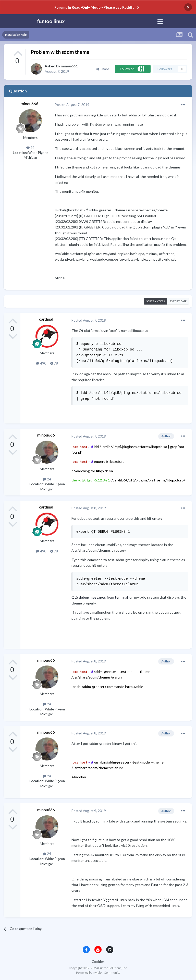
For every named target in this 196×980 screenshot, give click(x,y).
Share (103, 69)
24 (30, 148)
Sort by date (178, 301)
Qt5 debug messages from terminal (100, 597)
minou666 (69, 66)
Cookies (98, 961)
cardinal (46, 319)
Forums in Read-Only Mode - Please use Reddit (94, 7)
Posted (72, 105)
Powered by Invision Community (98, 972)
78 (54, 363)
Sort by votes (155, 301)
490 (41, 363)
